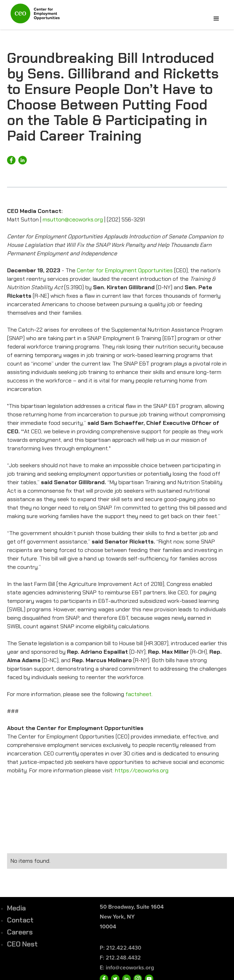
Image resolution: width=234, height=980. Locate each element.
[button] (216, 19)
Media (16, 908)
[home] (33, 16)
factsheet (138, 694)
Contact (20, 920)
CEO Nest (22, 944)
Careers (20, 932)
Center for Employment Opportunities (125, 270)
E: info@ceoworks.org (127, 967)
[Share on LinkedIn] (23, 160)
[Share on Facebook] (11, 160)
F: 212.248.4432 (120, 958)
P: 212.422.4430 (121, 948)
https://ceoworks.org (141, 770)
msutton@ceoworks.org (73, 219)
